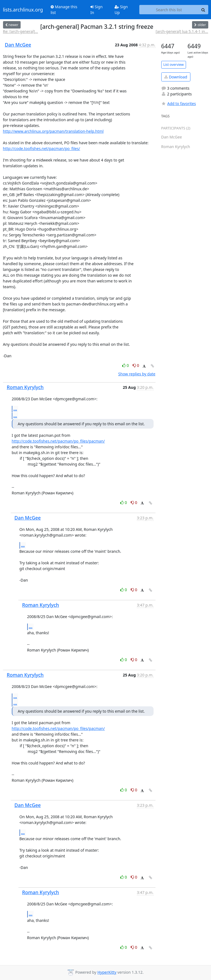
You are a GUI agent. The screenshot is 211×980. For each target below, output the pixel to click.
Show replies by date (137, 374)
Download (176, 77)
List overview (174, 65)
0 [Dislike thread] (136, 365)
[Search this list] (169, 10)
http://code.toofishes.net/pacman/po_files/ (42, 148)
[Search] (203, 10)
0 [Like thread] (126, 365)
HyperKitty (107, 972)
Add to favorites (179, 104)
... (15, 409)
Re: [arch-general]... (21, 31)
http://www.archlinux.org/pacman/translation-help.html (53, 131)
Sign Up (121, 10)
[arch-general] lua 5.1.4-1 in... (182, 31)
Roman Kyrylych (25, 387)
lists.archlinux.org (23, 10)
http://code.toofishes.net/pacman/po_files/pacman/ (58, 441)
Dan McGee (18, 45)
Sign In (96, 10)
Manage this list (64, 10)
